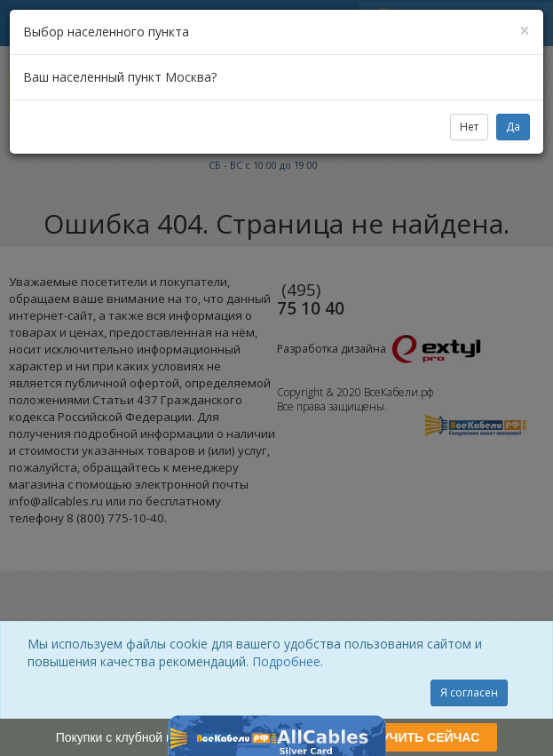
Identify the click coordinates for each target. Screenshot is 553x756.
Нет (469, 127)
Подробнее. (288, 661)
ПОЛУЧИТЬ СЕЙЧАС (417, 737)
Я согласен (469, 692)
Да (513, 127)
